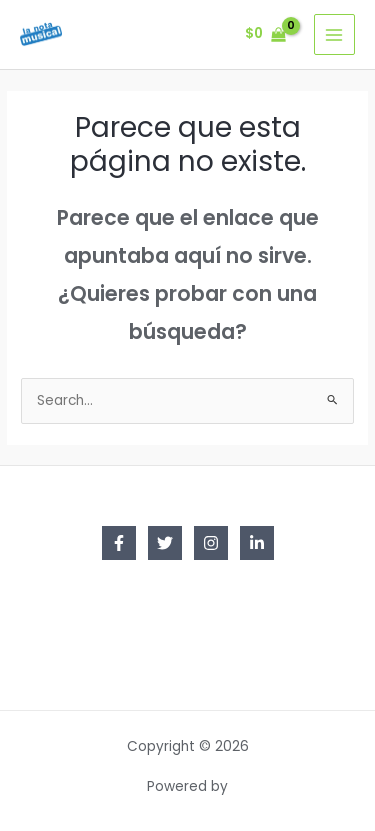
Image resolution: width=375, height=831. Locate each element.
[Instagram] (211, 543)
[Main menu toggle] (334, 34)
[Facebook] (119, 543)
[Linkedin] (257, 543)
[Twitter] (165, 543)
